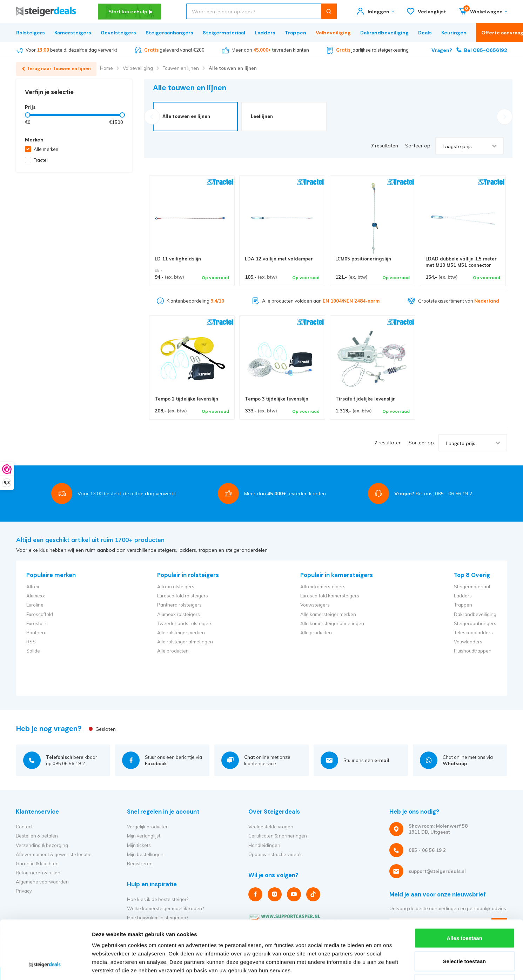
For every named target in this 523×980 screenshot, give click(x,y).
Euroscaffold (40, 614)
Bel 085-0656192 (469, 50)
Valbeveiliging (333, 33)
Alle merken (46, 149)
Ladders (265, 33)
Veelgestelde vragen (271, 827)
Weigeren (464, 934)
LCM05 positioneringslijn (363, 259)
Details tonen (379, 966)
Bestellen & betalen (37, 836)
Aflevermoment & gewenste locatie (54, 854)
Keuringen (454, 33)
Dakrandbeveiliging (384, 33)
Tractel (41, 160)
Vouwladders (468, 642)
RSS (31, 642)
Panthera (36, 633)
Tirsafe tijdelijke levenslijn (366, 399)
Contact (24, 827)
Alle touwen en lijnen (233, 68)
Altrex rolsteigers (176, 587)
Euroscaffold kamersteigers (330, 596)
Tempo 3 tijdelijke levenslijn (277, 399)
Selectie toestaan (465, 911)
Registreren (140, 863)
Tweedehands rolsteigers (185, 623)
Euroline (35, 605)
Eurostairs (37, 623)
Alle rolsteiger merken (181, 633)
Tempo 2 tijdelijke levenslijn (186, 399)
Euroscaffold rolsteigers (183, 596)
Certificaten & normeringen (278, 836)
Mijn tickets (139, 845)
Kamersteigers (73, 33)
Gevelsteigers (118, 33)
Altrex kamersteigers (323, 587)
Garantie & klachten (37, 863)
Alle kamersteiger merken (328, 614)
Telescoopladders (473, 633)
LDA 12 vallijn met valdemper (279, 259)
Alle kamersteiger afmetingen (332, 623)
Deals (425, 33)
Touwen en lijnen (181, 68)
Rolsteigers (31, 33)
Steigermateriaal (224, 33)
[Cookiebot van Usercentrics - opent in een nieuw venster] (45, 966)
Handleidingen (264, 845)
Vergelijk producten (148, 827)
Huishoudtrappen (473, 651)
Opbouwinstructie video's (276, 854)
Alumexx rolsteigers (179, 614)
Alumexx (36, 596)
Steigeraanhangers (169, 33)
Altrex (33, 587)
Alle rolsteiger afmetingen (185, 642)
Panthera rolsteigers (179, 605)
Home (106, 68)
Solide (33, 651)
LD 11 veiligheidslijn (178, 259)
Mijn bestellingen (145, 854)
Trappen (296, 33)
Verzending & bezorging (42, 845)
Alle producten (173, 651)
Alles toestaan (464, 888)
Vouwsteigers (315, 605)
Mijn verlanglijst (144, 836)
